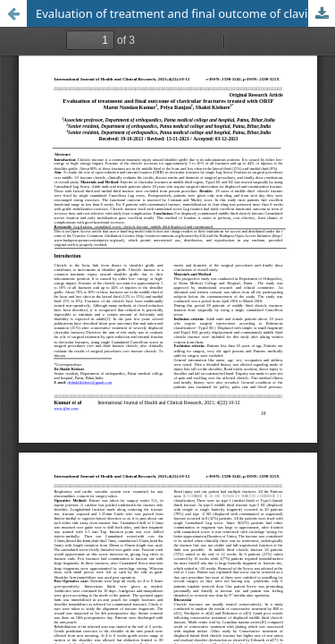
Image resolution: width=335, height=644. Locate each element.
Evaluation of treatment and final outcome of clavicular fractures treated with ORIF (185, 13)
